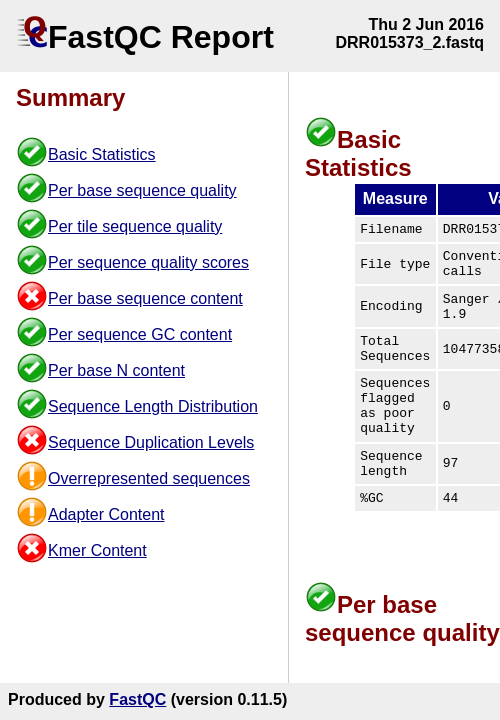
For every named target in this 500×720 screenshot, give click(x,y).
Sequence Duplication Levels (151, 442)
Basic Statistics (102, 154)
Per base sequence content (145, 298)
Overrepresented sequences (149, 478)
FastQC (137, 699)
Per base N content (116, 370)
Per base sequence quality (142, 190)
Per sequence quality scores (148, 262)
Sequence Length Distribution (153, 406)
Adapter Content (106, 514)
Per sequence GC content (140, 334)
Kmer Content (97, 550)
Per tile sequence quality (135, 226)
